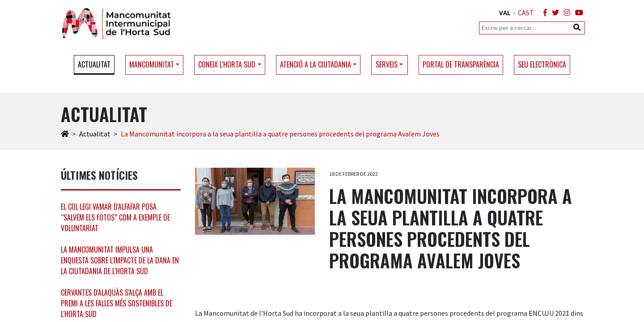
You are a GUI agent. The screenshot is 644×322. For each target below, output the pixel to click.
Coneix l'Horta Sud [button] (227, 64)
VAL (505, 13)
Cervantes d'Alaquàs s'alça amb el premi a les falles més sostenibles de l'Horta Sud (117, 303)
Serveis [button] (387, 64)
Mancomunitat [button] (152, 64)
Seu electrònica (542, 64)
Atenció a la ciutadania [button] (316, 64)
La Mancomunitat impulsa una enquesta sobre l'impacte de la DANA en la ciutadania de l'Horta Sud (120, 260)
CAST (526, 13)
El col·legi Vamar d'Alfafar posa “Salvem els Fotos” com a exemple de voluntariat (115, 217)
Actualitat (94, 64)
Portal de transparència (461, 64)
